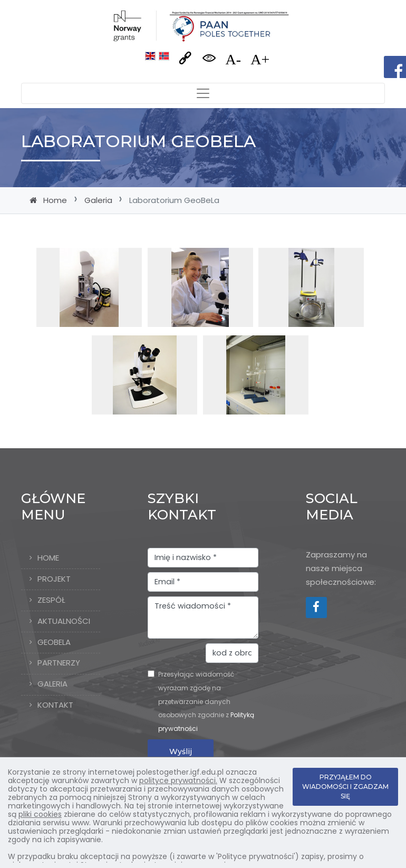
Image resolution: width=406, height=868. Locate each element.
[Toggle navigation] (203, 93)
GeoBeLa (54, 642)
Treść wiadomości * (203, 618)
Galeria (98, 200)
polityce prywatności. (178, 780)
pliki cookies (40, 814)
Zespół (51, 600)
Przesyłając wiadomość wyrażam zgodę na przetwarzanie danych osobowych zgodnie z (206, 701)
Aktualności (64, 621)
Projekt (54, 579)
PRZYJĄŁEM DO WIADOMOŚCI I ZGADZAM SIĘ (345, 787)
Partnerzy (59, 663)
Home (55, 200)
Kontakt (55, 705)
